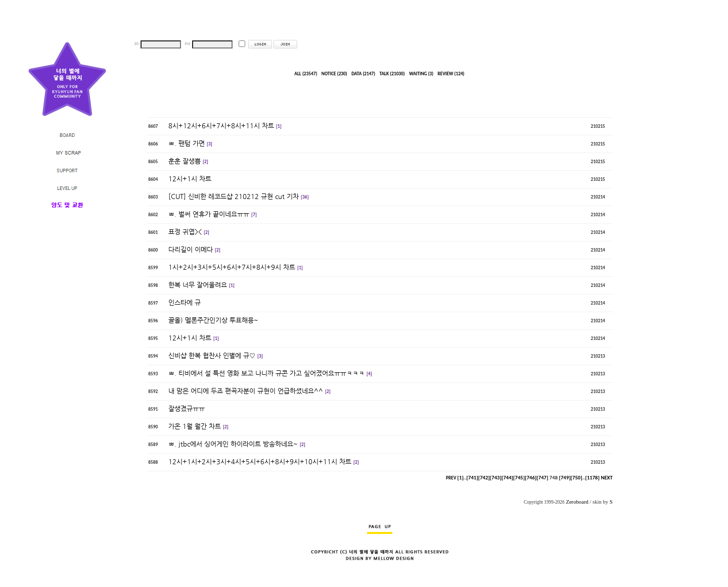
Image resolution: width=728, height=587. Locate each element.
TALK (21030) (392, 74)
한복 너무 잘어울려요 (198, 285)
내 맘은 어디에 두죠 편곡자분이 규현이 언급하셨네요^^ (246, 391)
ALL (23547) (306, 74)
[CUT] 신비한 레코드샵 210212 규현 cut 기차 (234, 196)
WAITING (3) (421, 74)
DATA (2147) (363, 74)
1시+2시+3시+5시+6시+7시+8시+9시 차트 (232, 267)
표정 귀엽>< (185, 232)
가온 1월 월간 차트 (195, 426)
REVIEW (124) (451, 74)
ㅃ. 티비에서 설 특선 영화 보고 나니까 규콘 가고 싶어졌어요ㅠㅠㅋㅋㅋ (266, 373)
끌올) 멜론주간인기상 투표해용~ (214, 320)
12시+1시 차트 (190, 179)
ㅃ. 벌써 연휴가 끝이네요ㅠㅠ (209, 214)
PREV (451, 478)
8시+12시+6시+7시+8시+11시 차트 (221, 126)
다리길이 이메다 (191, 249)
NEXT (606, 478)
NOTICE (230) (334, 74)
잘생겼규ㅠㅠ (187, 408)
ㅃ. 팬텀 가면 (187, 143)
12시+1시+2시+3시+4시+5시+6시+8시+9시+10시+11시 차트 (260, 461)
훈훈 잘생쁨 (185, 161)
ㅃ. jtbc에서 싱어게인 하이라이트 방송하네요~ (233, 444)
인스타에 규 (185, 302)
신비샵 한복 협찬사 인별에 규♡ (212, 355)
